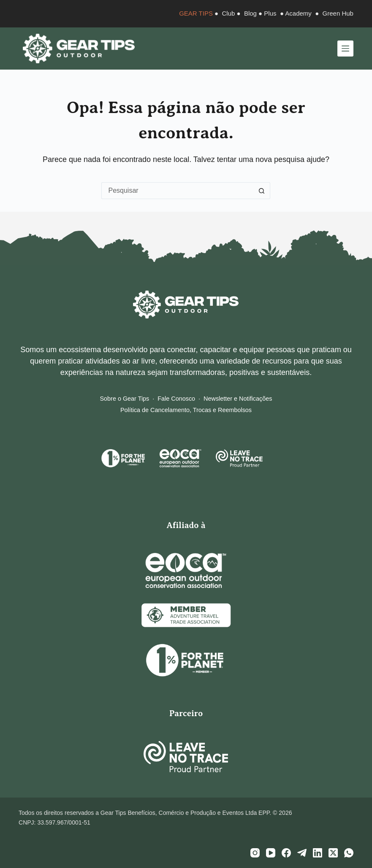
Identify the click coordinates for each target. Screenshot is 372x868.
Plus (270, 13)
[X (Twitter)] (333, 853)
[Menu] (345, 49)
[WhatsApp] (349, 853)
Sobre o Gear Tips (125, 399)
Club (229, 13)
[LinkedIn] (318, 853)
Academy (298, 13)
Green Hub (338, 13)
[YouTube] (271, 853)
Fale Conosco (176, 399)
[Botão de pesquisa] (262, 191)
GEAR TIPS (196, 13)
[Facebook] (286, 853)
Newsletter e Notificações (238, 399)
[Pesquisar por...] (177, 191)
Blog (250, 13)
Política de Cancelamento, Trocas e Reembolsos (186, 410)
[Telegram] (302, 853)
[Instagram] (255, 853)
